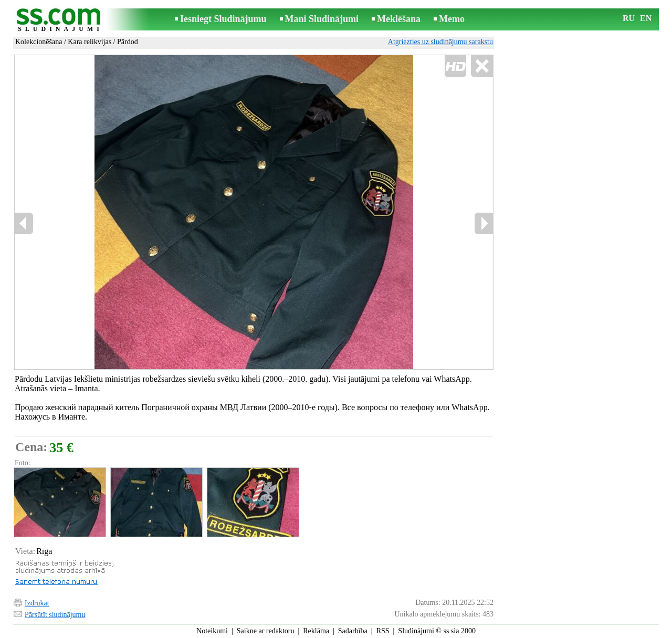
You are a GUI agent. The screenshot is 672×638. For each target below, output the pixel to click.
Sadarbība (353, 631)
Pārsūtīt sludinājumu (55, 615)
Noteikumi (212, 631)
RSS (383, 631)
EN (646, 18)
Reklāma (316, 631)
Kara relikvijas (90, 42)
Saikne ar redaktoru (266, 631)
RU (629, 18)
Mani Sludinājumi (322, 19)
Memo (452, 19)
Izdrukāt (37, 603)
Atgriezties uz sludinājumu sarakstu (440, 42)
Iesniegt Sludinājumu (223, 19)
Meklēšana (399, 19)
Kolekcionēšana (39, 42)
